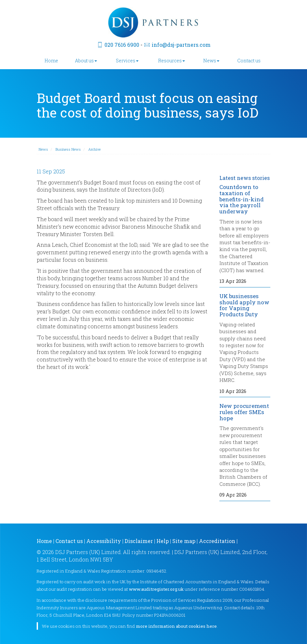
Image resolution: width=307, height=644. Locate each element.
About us (86, 61)
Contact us (249, 61)
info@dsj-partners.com (181, 45)
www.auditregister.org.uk (156, 589)
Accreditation (217, 541)
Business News (68, 149)
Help (163, 541)
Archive (94, 149)
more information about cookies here (176, 626)
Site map (184, 541)
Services (127, 61)
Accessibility (104, 541)
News (211, 61)
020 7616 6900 (122, 45)
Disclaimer (139, 541)
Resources (172, 61)
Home (51, 61)
